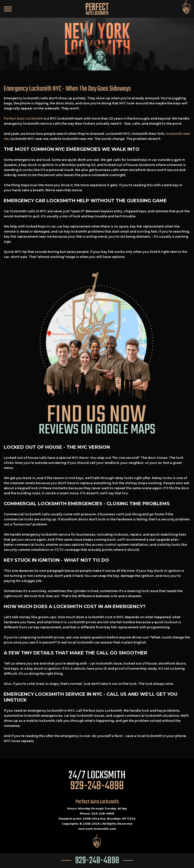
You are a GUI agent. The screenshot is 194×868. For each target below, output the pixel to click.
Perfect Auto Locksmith (23, 118)
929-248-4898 (97, 861)
